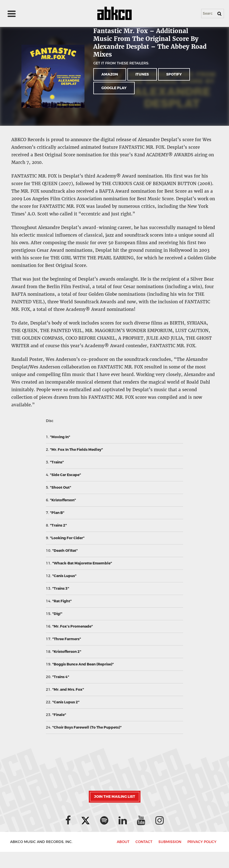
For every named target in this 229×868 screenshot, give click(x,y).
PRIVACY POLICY (202, 842)
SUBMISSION (170, 842)
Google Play (114, 88)
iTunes (142, 74)
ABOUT (123, 842)
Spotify (174, 74)
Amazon (110, 74)
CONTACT (144, 842)
